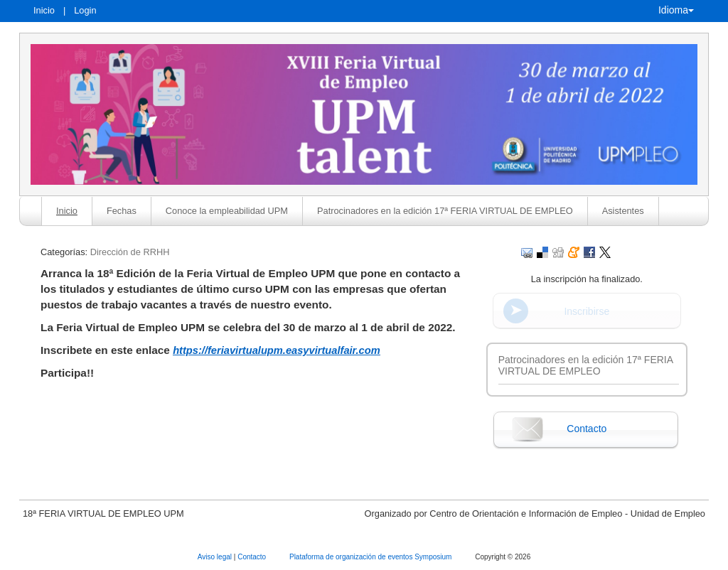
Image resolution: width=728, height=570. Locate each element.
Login (85, 10)
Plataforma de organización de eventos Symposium (371, 557)
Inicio (44, 10)
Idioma (676, 10)
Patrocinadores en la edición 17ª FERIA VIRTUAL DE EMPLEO (445, 211)
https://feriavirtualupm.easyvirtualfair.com (277, 350)
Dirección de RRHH (130, 252)
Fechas (122, 211)
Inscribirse (587, 311)
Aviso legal (216, 557)
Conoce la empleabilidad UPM (227, 211)
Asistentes (623, 211)
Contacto (587, 429)
